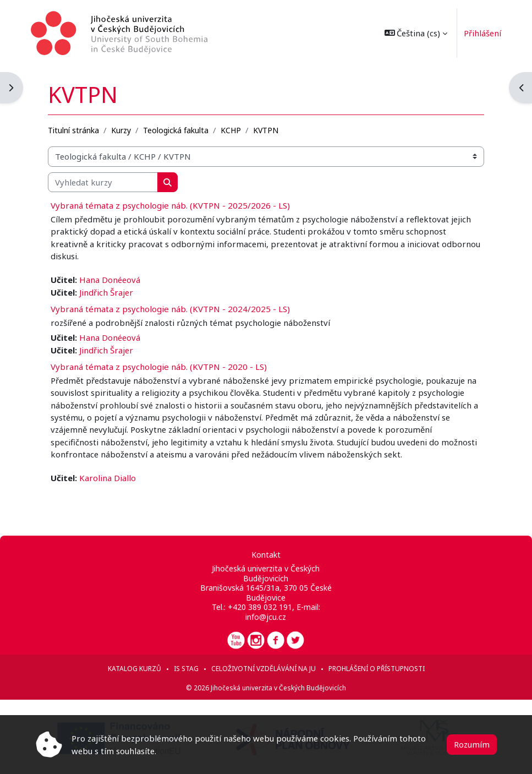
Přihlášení (478, 33)
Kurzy (121, 130)
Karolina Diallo (108, 478)
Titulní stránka (73, 130)
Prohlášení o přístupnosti (377, 669)
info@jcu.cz (266, 617)
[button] (411, 33)
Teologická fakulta (176, 130)
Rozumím (472, 744)
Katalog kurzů (135, 669)
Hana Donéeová (110, 280)
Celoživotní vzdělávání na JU (264, 669)
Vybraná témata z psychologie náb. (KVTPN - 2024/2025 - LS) (170, 309)
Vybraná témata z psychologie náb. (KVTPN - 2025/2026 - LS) (170, 205)
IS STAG (186, 669)
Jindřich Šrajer (106, 292)
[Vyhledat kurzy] (103, 182)
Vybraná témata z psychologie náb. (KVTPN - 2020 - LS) (159, 367)
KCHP (231, 130)
